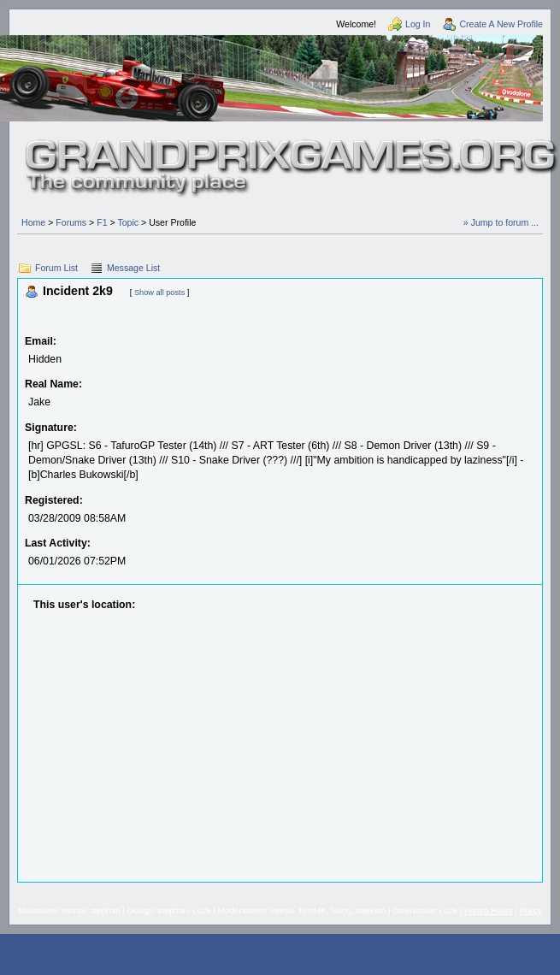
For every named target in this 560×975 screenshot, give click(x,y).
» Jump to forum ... (501, 222)
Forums (71, 222)
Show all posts (159, 292)
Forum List (56, 268)
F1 (102, 222)
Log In (418, 24)
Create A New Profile (501, 24)
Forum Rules (488, 910)
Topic (128, 222)
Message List (133, 268)
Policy (530, 910)
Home (33, 222)
